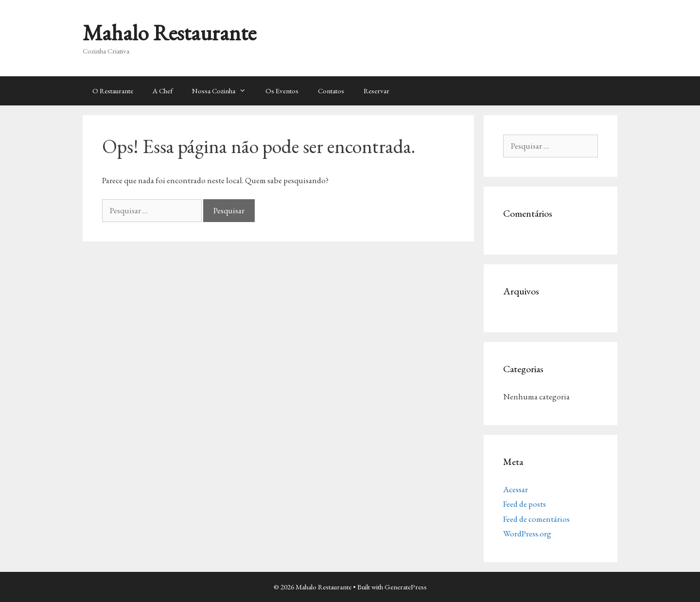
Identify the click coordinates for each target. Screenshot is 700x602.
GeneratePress (406, 587)
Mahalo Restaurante (169, 33)
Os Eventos (282, 91)
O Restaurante (113, 91)
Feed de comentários (536, 519)
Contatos (331, 91)
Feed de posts (525, 504)
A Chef (163, 91)
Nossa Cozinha (224, 91)
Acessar (516, 489)
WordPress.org (527, 533)
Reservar (376, 91)
